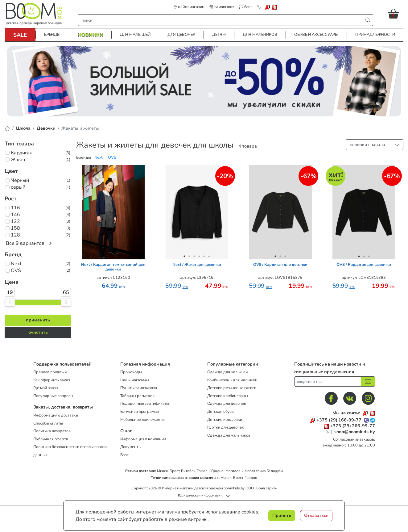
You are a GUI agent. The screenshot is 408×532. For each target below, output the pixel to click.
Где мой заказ (46, 388)
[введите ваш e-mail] (328, 381)
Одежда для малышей (227, 372)
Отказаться (316, 515)
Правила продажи (50, 372)
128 (15, 235)
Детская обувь (221, 412)
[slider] (10, 302)
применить (38, 320)
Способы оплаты (48, 423)
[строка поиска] (222, 20)
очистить (38, 332)
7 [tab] (128, 256)
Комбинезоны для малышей (232, 380)
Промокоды (131, 372)
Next (16, 264)
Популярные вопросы (53, 396)
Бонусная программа (140, 412)
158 (15, 228)
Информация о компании (143, 439)
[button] (396, 14)
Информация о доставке (56, 415)
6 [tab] (123, 256)
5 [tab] (118, 256)
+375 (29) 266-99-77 (352, 426)
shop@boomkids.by (354, 432)
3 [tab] (108, 256)
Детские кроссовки (225, 420)
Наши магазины (135, 380)
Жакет (18, 160)
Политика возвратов (52, 431)
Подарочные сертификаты (145, 404)
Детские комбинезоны (228, 396)
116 (15, 208)
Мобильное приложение (142, 420)
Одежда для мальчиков (229, 435)
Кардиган (22, 153)
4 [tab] (113, 256)
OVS (16, 270)
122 (15, 221)
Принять (282, 515)
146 (15, 215)
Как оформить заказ (52, 380)
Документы (131, 447)
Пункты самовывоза (139, 388)
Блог (125, 455)
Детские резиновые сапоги (232, 388)
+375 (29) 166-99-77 (339, 420)
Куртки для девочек (226, 427)
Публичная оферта (51, 439)
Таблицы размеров (137, 396)
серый (18, 187)
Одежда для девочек (227, 404)
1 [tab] (98, 256)
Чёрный (20, 180)
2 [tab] (103, 256)
